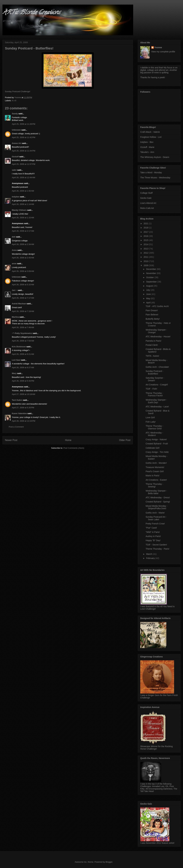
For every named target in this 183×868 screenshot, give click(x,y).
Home (68, 440)
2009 (146, 265)
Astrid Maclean (19, 304)
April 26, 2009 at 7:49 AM (23, 327)
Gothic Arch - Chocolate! (157, 367)
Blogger (109, 862)
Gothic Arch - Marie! (155, 513)
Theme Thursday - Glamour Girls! (154, 427)
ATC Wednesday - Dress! (158, 498)
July (148, 290)
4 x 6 (14, 101)
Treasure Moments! (155, 467)
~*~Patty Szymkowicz (22, 333)
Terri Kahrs (17, 400)
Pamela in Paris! (153, 341)
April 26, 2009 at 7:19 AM (23, 311)
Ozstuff (15, 157)
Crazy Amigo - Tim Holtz (157, 452)
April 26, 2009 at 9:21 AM (23, 354)
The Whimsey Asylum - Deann (155, 157)
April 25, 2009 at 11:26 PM (24, 124)
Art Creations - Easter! (156, 480)
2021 (146, 223)
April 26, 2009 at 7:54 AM (23, 341)
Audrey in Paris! (153, 536)
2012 (146, 253)
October (150, 277)
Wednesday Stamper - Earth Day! (156, 401)
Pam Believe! (152, 315)
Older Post (125, 440)
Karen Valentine (19, 413)
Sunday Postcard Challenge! (18, 91)
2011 (146, 257)
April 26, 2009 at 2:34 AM (23, 244)
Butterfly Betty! (153, 319)
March (149, 554)
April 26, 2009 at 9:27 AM (23, 367)
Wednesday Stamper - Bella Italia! (156, 492)
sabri (14, 170)
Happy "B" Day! (153, 540)
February (151, 558)
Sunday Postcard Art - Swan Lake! (156, 518)
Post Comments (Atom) (74, 448)
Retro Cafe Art (147, 208)
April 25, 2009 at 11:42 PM (24, 137)
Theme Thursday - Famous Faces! (154, 394)
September (152, 282)
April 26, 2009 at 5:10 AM (23, 285)
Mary (14, 373)
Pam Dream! (152, 310)
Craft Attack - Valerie (150, 132)
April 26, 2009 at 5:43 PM (23, 381)
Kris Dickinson (19, 347)
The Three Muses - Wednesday (155, 178)
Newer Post (11, 440)
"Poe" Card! (151, 528)
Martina (15, 317)
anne (14, 264)
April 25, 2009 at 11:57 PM (24, 164)
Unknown (16, 130)
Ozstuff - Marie (147, 147)
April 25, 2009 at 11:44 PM (24, 151)
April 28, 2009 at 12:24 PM (24, 421)
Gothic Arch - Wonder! (156, 463)
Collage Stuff (146, 193)
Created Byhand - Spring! (158, 502)
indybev (16, 197)
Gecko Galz (146, 198)
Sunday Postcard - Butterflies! (154, 372)
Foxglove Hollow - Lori (151, 137)
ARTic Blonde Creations (31, 13)
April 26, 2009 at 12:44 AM (23, 177)
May (148, 298)
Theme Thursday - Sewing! (154, 485)
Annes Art (17, 143)
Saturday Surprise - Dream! (155, 379)
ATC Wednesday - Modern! (154, 434)
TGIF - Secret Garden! (156, 545)
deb (14, 237)
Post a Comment (16, 427)
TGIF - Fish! (151, 389)
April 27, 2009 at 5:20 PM (23, 408)
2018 (146, 228)
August (150, 286)
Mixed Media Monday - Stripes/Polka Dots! (157, 507)
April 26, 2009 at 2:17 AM (23, 231)
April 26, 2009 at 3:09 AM (23, 271)
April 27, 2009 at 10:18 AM (23, 394)
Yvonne (158, 47)
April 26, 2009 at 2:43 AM (23, 258)
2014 (146, 244)
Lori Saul (16, 360)
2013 (146, 249)
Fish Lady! (151, 422)
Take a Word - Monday (151, 172)
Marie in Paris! (152, 476)
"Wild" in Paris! (153, 532)
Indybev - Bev (147, 142)
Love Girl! (150, 417)
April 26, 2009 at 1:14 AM (23, 204)
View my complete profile (163, 52)
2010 (146, 261)
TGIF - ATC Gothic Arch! (157, 306)
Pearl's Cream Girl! (155, 471)
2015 (146, 240)
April (149, 303)
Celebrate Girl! (153, 448)
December (151, 269)
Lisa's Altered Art (148, 203)
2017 (146, 232)
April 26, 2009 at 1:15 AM (23, 218)
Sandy (15, 114)
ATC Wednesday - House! (158, 337)
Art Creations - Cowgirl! (157, 385)
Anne (14, 250)
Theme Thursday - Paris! (157, 549)
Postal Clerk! (152, 345)
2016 (146, 236)
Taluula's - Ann (147, 152)
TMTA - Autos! (152, 356)
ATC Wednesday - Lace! (157, 407)
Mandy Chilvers (19, 210)
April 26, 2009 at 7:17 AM (23, 298)
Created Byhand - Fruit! (157, 444)
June (149, 294)
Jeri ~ (14, 290)
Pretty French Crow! (155, 524)
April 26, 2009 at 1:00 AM (23, 191)
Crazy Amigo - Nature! (156, 439)
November (151, 273)
